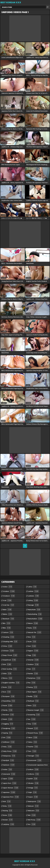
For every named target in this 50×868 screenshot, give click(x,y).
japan (8, 779)
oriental (33, 660)
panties (33, 674)
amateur (9, 591)
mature (33, 623)
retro (32, 705)
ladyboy (9, 824)
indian (8, 769)
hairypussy (9, 756)
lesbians (33, 596)
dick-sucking (10, 669)
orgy (32, 655)
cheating (9, 637)
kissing (8, 811)
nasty (32, 628)
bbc (7, 623)
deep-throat (10, 655)
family (8, 710)
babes (8, 614)
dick (7, 664)
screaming (34, 715)
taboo (33, 737)
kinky (7, 806)
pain (32, 669)
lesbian (33, 591)
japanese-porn (11, 797)
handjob (9, 760)
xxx (32, 824)
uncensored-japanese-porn (38, 765)
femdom (8, 715)
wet (32, 815)
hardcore (9, 765)
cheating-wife (10, 642)
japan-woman (11, 788)
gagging (8, 724)
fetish (8, 719)
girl (7, 737)
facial (8, 705)
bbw (7, 628)
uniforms (33, 774)
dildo (7, 674)
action (8, 587)
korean (8, 820)
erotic (7, 687)
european (9, 696)
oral (32, 646)
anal (7, 600)
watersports (34, 801)
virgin (32, 792)
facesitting (9, 701)
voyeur (33, 797)
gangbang (9, 728)
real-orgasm (35, 692)
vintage (33, 788)
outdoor (33, 664)
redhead (33, 701)
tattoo (32, 742)
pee (32, 683)
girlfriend (9, 742)
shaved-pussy (35, 733)
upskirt (33, 779)
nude (32, 642)
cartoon (8, 632)
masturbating (35, 614)
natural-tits (35, 632)
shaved (33, 728)
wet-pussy (34, 820)
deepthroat (10, 660)
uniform (33, 769)
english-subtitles (11, 683)
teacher (33, 747)
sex (32, 719)
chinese (9, 651)
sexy (32, 724)
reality (33, 696)
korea (8, 815)
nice (32, 637)
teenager (33, 756)
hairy (7, 747)
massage (33, 605)
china (8, 646)
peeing (33, 687)
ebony (8, 678)
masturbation (35, 619)
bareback (9, 619)
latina (32, 587)
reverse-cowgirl (36, 710)
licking (33, 600)
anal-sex (9, 605)
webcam (33, 806)
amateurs (9, 596)
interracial (9, 774)
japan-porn (10, 783)
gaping (8, 733)
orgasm (33, 651)
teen (32, 751)
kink (7, 801)
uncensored (35, 760)
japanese (9, 792)
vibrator (33, 783)
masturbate (34, 610)
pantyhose (34, 678)
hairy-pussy (10, 751)
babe (7, 610)
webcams (34, 811)
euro (7, 692)
